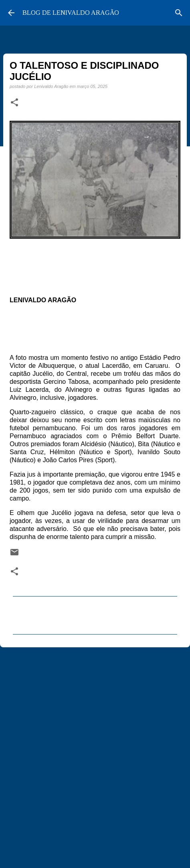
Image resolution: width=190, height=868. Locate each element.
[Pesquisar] (179, 13)
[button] (14, 103)
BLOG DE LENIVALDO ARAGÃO (71, 13)
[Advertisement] (95, 754)
